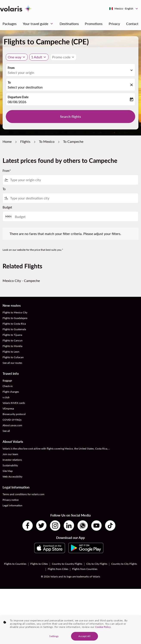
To (9, 82)
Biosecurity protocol (14, 414)
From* (7, 171)
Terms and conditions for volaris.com (23, 494)
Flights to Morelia (12, 346)
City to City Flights (97, 564)
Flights (25, 141)
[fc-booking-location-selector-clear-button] (132, 85)
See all (6, 431)
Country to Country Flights (67, 564)
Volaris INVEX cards (14, 403)
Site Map (8, 471)
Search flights (70, 116)
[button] (39, 57)
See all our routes (12, 363)
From (11, 68)
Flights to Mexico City (15, 312)
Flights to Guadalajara (15, 318)
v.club (6, 397)
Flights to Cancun (13, 340)
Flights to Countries (15, 564)
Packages (10, 24)
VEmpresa (8, 408)
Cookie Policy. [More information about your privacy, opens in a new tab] (103, 632)
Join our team (10, 454)
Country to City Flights (124, 564)
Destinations (69, 24)
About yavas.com (12, 425)
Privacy (114, 24)
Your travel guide (39, 24)
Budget (7, 207)
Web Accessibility (12, 477)
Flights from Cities (58, 569)
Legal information (12, 505)
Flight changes (11, 392)
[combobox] (73, 180)
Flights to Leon (11, 352)
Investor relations (12, 460)
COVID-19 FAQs (12, 420)
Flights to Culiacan (13, 357)
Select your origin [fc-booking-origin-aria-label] (21, 72)
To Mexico (47, 141)
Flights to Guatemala (14, 329)
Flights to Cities (39, 564)
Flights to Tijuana (12, 335)
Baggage (7, 380)
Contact (132, 24)
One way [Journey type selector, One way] (15, 57)
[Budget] (74, 217)
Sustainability (10, 465)
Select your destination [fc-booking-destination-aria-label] (25, 87)
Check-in (8, 386)
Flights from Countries (85, 569)
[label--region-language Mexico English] (124, 9)
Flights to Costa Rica (14, 324)
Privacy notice (11, 500)
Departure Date (18, 97)
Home (7, 141)
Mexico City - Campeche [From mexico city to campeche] (21, 281)
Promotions (94, 24)
